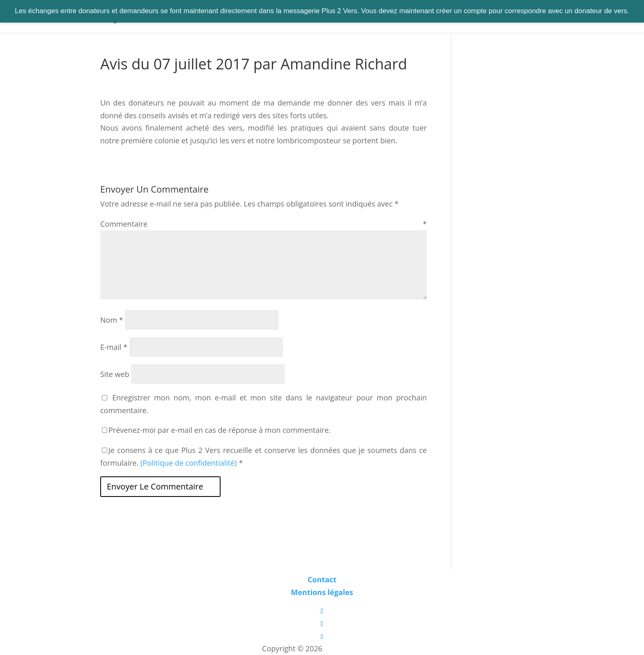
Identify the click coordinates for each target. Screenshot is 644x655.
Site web (115, 374)
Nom (112, 320)
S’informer (301, 17)
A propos (372, 17)
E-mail (114, 347)
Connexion (455, 17)
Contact (413, 17)
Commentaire (263, 224)
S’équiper (338, 17)
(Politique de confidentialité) (189, 463)
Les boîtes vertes (353, 648)
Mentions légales (322, 592)
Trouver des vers (255, 17)
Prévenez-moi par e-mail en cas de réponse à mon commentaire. (216, 430)
